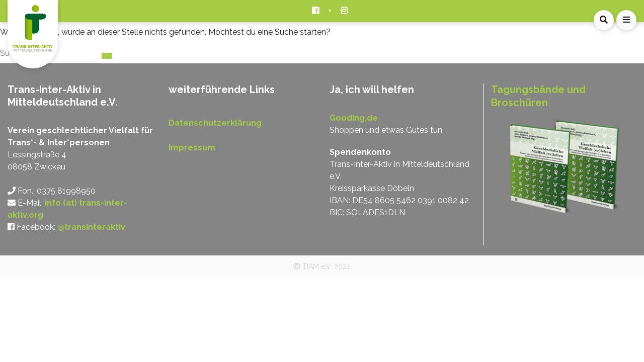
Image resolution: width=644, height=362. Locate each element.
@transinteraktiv (91, 227)
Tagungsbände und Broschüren (538, 96)
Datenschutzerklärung (215, 123)
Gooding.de (354, 118)
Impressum (192, 148)
